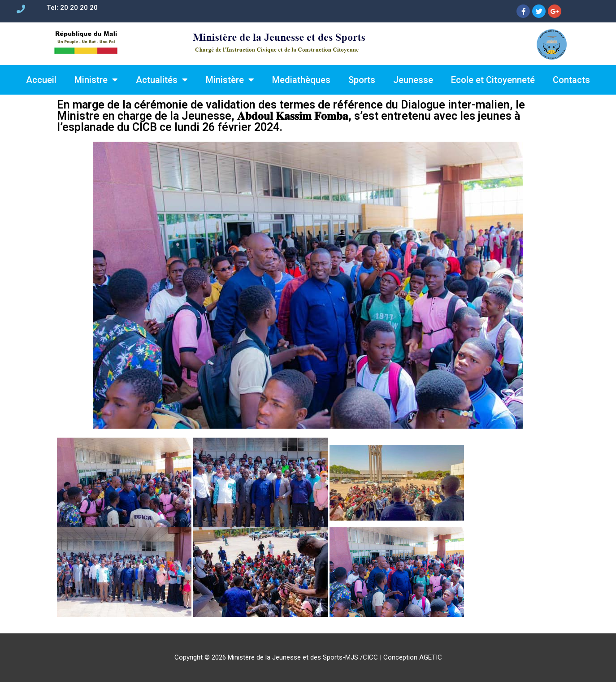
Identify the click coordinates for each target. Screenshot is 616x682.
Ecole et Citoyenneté (493, 80)
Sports (362, 80)
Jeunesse (413, 80)
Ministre (96, 80)
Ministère (230, 80)
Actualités (162, 80)
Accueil (41, 80)
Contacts (571, 80)
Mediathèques (301, 80)
